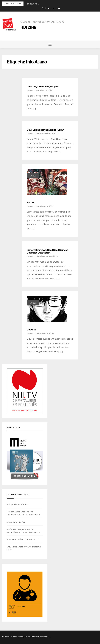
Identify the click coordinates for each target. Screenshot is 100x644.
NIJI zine (28, 27)
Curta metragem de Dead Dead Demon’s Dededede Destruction (47, 251)
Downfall (31, 330)
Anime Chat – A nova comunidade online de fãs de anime (23, 513)
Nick (9, 512)
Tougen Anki (33, 4)
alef (9, 529)
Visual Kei (20, 522)
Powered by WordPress (13, 637)
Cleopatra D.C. (32, 539)
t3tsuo (30, 90)
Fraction (25, 504)
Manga (33, 176)
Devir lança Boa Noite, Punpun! (43, 87)
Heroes (30, 202)
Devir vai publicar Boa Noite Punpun (45, 130)
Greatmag (35, 637)
